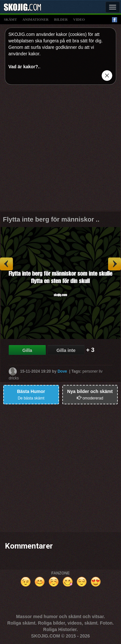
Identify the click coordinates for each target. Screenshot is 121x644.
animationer (35, 19)
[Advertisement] (60, 150)
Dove (62, 371)
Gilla (27, 350)
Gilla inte (66, 350)
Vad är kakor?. (24, 67)
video (79, 19)
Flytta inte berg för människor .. (51, 219)
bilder (61, 19)
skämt (10, 19)
